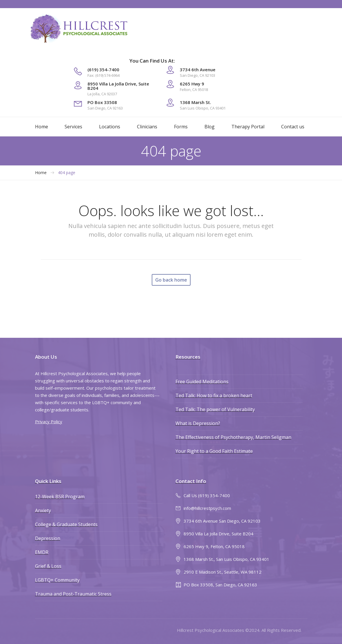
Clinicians (147, 127)
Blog (210, 127)
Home (42, 127)
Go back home (171, 280)
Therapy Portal (248, 127)
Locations (110, 127)
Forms (181, 127)
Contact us (293, 127)
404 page (67, 173)
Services (73, 127)
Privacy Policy (49, 422)
